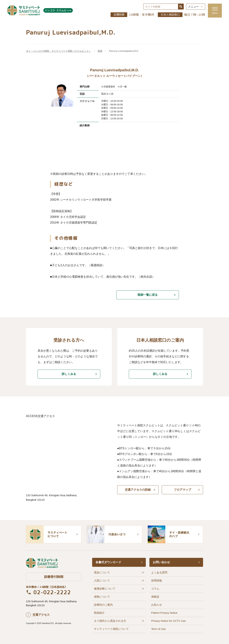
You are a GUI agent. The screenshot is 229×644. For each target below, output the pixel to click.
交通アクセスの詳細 (138, 490)
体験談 (155, 597)
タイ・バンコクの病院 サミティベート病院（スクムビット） (59, 51)
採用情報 (157, 581)
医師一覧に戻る (148, 295)
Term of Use (158, 629)
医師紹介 (99, 613)
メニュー (193, 7)
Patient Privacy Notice (164, 613)
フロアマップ (182, 490)
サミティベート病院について (111, 629)
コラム (155, 589)
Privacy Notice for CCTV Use (168, 621)
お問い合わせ (161, 562)
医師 (100, 51)
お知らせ (157, 605)
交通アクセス (41, 615)
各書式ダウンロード (108, 562)
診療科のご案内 (103, 605)
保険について (102, 597)
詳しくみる (69, 374)
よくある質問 (159, 573)
